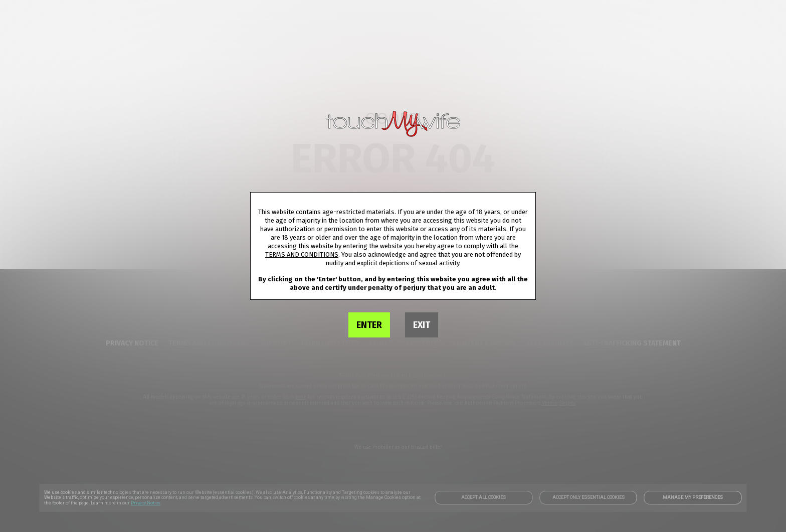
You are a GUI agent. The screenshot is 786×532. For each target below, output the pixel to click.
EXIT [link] (422, 325)
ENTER (369, 325)
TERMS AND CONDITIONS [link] (302, 254)
